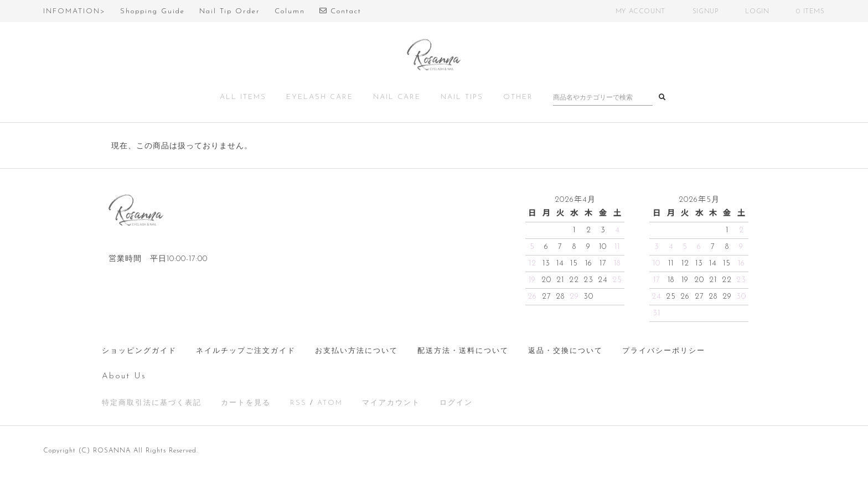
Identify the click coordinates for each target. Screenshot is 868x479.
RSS (298, 403)
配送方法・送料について (463, 351)
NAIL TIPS (462, 97)
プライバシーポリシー (664, 351)
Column (290, 11)
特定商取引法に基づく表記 (152, 403)
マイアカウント (391, 403)
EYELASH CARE (320, 97)
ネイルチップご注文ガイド (246, 351)
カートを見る (246, 403)
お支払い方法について (356, 351)
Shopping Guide (153, 11)
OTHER (518, 97)
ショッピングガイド (139, 351)
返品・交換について (565, 351)
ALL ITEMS (243, 97)
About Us (124, 376)
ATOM (330, 403)
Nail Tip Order (230, 11)
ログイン (456, 403)
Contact (340, 11)
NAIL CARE (397, 97)
